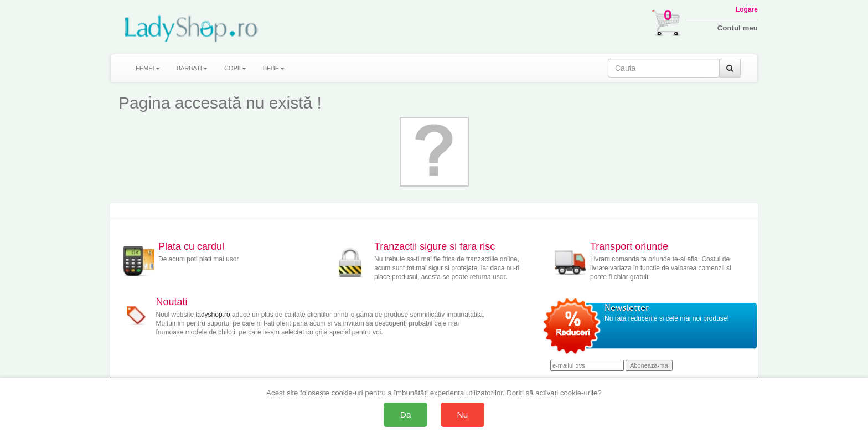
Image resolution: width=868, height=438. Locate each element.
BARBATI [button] (192, 68)
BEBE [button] (274, 68)
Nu (463, 414)
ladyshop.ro (213, 315)
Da (406, 414)
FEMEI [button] (148, 68)
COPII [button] (235, 68)
